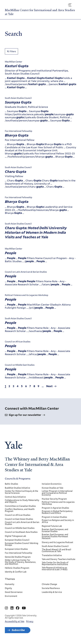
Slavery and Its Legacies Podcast (57, 543)
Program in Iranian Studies (54, 517)
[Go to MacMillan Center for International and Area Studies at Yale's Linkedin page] (12, 608)
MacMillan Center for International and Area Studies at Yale (40, 12)
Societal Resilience (51, 588)
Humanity (10, 584)
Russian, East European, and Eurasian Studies (55, 530)
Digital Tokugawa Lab (15, 536)
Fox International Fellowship (19, 553)
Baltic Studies (11, 484)
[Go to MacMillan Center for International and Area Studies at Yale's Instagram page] (6, 608)
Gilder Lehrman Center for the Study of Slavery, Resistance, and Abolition (20, 562)
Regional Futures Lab (52, 526)
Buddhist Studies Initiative (17, 488)
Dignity (8, 588)
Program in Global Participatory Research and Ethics (57, 512)
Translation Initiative (52, 556)
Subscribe (18, 630)
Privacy (30, 621)
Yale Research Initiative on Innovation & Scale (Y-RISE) (55, 569)
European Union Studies (16, 549)
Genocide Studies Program (18, 557)
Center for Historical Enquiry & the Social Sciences (21, 492)
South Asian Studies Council (55, 546)
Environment (11, 596)
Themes (10, 579)
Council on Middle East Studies (20, 528)
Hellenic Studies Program (17, 568)
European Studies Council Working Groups (22, 544)
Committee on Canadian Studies (20, 506)
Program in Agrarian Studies (55, 508)
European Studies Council (17, 540)
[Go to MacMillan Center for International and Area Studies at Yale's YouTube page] (24, 608)
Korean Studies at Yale (53, 488)
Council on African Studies (18, 515)
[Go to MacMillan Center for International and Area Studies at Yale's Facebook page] (18, 608)
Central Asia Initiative (15, 497)
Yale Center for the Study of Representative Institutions (55, 564)
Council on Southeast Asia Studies (21, 532)
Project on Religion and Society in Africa (58, 521)
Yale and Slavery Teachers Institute (59, 559)
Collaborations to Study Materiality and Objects (22, 501)
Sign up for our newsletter (25, 415)
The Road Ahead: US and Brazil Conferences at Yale (56, 551)
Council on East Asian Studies (19, 519)
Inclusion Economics (52, 484)
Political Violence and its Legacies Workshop (58, 503)
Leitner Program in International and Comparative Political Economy (57, 493)
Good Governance (14, 592)
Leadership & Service (52, 592)
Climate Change (49, 584)
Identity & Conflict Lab (16, 572)
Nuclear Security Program (54, 499)
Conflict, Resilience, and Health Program (20, 510)
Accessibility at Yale (15, 621)
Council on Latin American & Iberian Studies (22, 523)
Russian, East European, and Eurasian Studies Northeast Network (55, 537)
